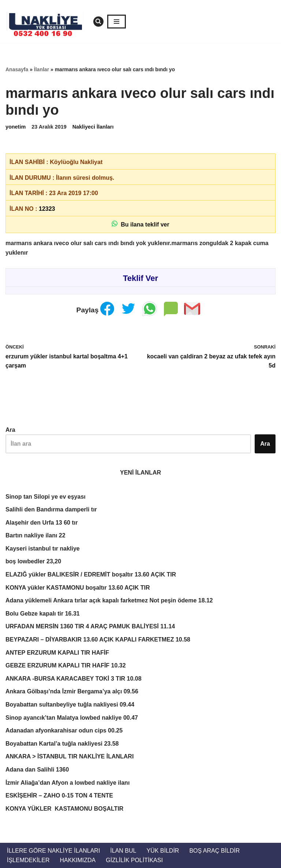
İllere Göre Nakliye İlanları (53, 851)
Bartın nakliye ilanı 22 (35, 535)
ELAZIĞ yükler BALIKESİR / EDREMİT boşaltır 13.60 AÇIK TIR (91, 574)
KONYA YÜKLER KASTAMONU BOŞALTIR (64, 809)
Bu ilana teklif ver (140, 224)
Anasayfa (17, 69)
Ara (10, 430)
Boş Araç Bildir (214, 851)
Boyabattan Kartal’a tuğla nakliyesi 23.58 (62, 744)
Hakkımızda (78, 860)
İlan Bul (123, 851)
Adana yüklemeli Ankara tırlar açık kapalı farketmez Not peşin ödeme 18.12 (109, 600)
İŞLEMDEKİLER (28, 860)
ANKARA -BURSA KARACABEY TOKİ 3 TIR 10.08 (74, 679)
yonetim (16, 127)
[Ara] (98, 22)
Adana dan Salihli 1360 (37, 770)
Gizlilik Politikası (134, 860)
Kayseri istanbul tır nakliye (43, 549)
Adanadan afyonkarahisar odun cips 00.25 (64, 730)
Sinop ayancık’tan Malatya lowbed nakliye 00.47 (72, 718)
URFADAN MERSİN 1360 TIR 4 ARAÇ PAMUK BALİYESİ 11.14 (90, 626)
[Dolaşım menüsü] (117, 22)
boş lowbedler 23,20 (33, 561)
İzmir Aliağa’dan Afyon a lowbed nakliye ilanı (68, 783)
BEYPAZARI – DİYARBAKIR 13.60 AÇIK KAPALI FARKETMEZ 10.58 (98, 639)
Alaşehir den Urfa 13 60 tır (42, 523)
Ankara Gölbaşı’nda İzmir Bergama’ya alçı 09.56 (72, 691)
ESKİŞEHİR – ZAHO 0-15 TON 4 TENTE (59, 795)
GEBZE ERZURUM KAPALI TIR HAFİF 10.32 (66, 665)
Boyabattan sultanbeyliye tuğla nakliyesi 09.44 (70, 705)
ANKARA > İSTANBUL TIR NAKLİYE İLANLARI (70, 756)
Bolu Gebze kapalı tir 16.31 (43, 614)
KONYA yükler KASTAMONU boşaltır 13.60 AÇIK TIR (78, 588)
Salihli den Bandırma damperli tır (51, 509)
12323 (47, 209)
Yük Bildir (163, 851)
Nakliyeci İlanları (93, 127)
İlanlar (42, 69)
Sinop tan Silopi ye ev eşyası (46, 497)
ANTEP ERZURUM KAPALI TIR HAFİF (57, 653)
